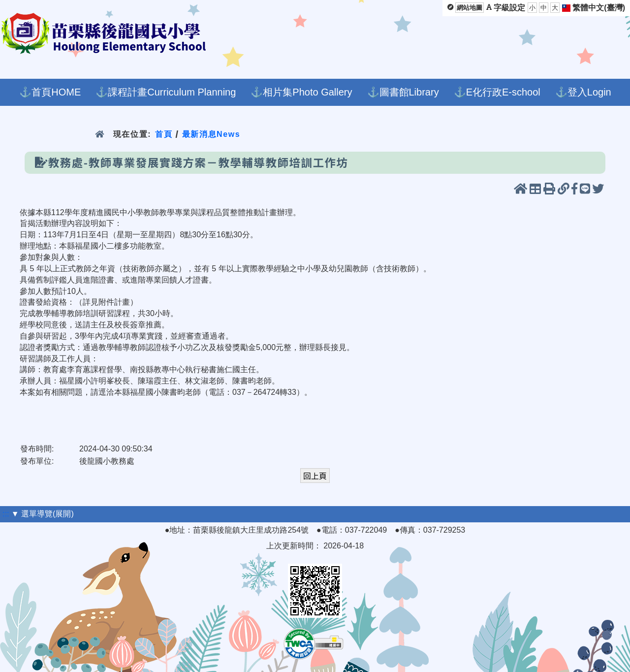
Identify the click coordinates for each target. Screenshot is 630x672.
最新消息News (211, 134)
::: (6, 514)
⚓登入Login (583, 92)
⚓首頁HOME (50, 92)
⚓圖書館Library (403, 92)
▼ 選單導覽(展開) (43, 514)
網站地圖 (470, 8)
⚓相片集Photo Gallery (301, 92)
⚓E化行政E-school (497, 92)
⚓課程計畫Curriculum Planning (166, 92)
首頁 (164, 134)
